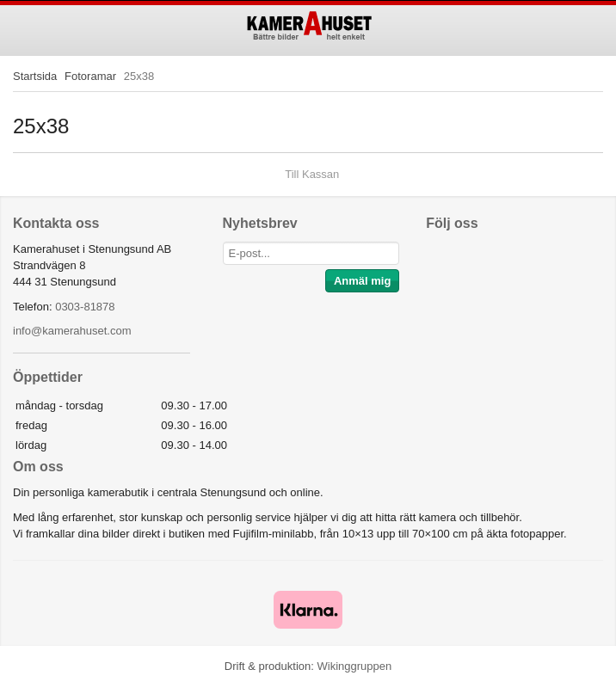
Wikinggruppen (354, 666)
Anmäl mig (362, 281)
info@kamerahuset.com (72, 331)
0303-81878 (85, 307)
